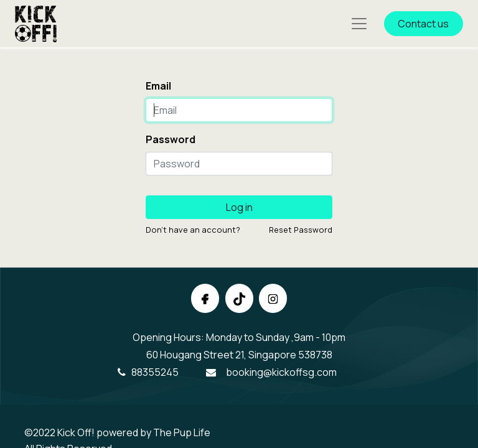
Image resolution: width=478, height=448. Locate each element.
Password (171, 139)
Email (158, 86)
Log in (239, 207)
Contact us (423, 24)
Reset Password (301, 230)
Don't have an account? (193, 230)
